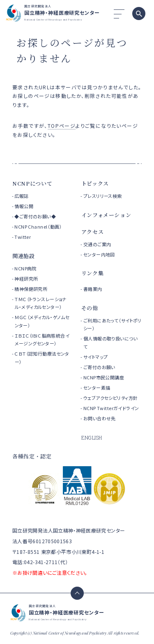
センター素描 (97, 388)
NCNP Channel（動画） (38, 227)
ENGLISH (92, 438)
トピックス (95, 183)
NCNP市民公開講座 (104, 377)
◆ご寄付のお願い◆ (35, 216)
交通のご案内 (97, 244)
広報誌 (21, 196)
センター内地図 (99, 254)
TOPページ (62, 126)
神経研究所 (26, 279)
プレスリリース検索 (103, 196)
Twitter (23, 237)
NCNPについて (32, 183)
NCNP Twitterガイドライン (111, 408)
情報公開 (24, 206)
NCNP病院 (25, 268)
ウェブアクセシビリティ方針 (110, 398)
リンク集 (93, 273)
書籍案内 (93, 289)
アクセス (93, 232)
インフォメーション (106, 215)
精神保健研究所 (31, 289)
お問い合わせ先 (100, 418)
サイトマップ (96, 357)
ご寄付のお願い (99, 367)
